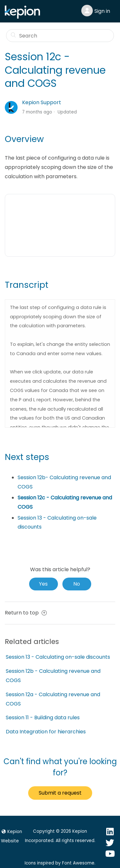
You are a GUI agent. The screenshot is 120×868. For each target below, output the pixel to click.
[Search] (60, 36)
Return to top (26, 613)
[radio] (44, 584)
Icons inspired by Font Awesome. (60, 863)
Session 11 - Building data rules (43, 718)
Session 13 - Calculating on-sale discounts (58, 657)
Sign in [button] (102, 11)
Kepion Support (42, 102)
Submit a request (60, 793)
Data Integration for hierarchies (46, 732)
